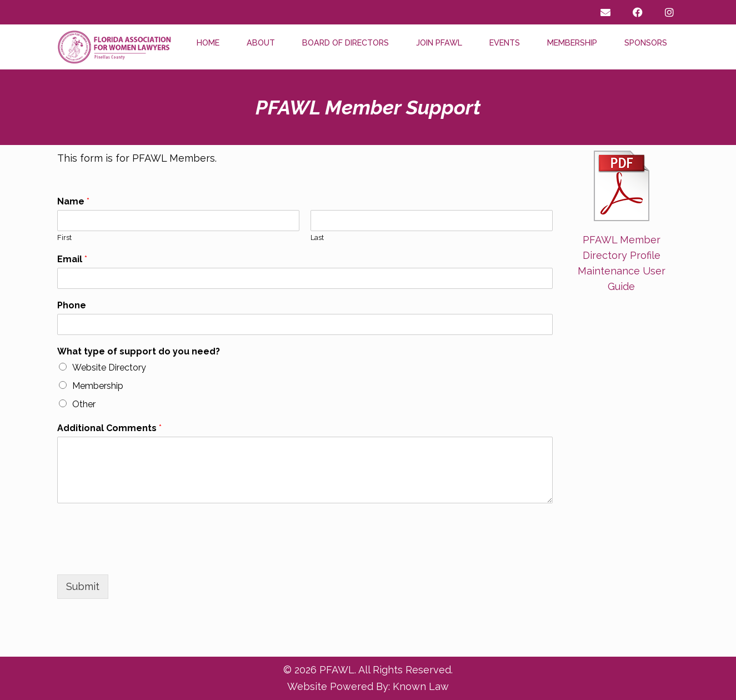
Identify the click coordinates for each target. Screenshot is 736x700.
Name (73, 201)
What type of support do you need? (139, 351)
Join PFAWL (439, 42)
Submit (83, 586)
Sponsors (646, 42)
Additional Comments (109, 428)
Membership (572, 42)
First (64, 237)
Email (72, 259)
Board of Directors (346, 42)
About (261, 42)
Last (317, 237)
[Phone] (305, 324)
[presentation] (142, 556)
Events (505, 42)
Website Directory (109, 367)
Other (84, 404)
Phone (72, 305)
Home (208, 42)
